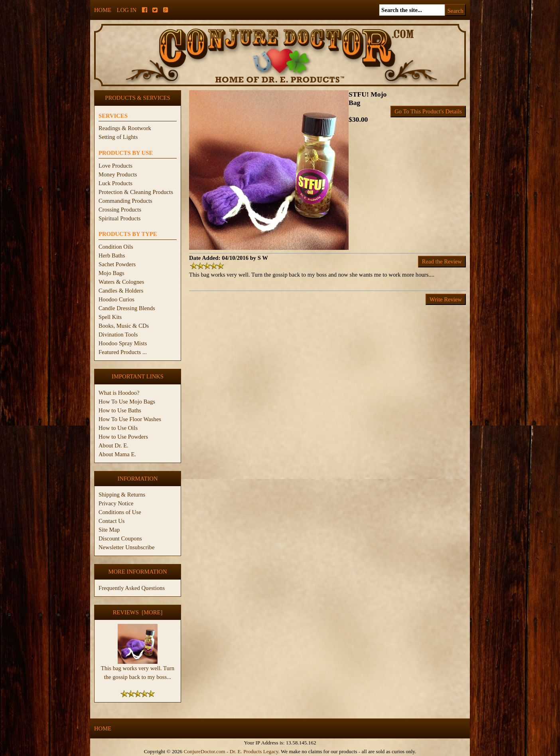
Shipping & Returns (122, 495)
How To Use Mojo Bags (127, 402)
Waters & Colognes (121, 282)
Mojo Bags (111, 273)
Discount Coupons (120, 538)
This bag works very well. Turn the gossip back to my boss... (138, 669)
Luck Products (115, 183)
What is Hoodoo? (119, 393)
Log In (127, 10)
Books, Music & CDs (124, 326)
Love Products (115, 166)
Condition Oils (116, 247)
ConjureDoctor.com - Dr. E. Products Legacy (231, 751)
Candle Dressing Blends (127, 308)
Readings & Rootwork (125, 128)
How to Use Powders (123, 437)
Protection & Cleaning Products (136, 192)
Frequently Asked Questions (132, 588)
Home (103, 10)
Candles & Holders (121, 291)
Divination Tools (118, 334)
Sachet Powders (117, 264)
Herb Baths (112, 255)
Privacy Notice (116, 503)
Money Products (118, 174)
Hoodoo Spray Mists (123, 343)
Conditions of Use (120, 512)
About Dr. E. (113, 445)
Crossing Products (120, 210)
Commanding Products (125, 201)
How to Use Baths (120, 410)
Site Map (109, 530)
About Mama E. (117, 454)
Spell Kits (110, 317)
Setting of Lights (118, 137)
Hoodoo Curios (116, 299)
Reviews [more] (138, 612)
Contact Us (112, 521)
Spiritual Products (119, 218)
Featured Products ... (123, 352)
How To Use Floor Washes (130, 419)
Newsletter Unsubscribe (126, 547)
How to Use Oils (118, 428)
